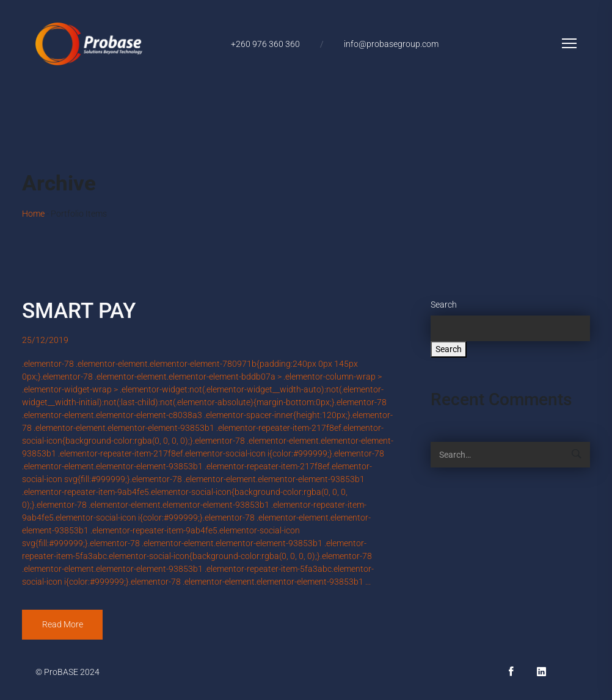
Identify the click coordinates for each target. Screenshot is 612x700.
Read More (63, 624)
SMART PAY (79, 311)
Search (444, 305)
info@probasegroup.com (391, 44)
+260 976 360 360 (265, 44)
